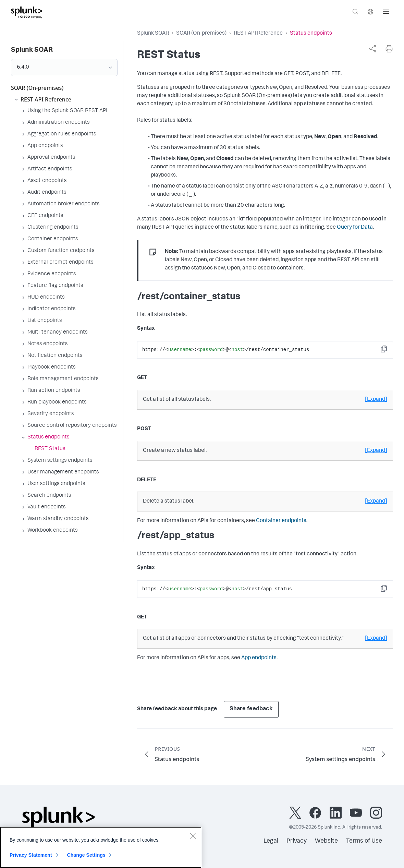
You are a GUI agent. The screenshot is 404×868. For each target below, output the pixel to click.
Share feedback (251, 709)
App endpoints (259, 658)
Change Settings (86, 859)
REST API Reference (258, 34)
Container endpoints (281, 521)
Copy (389, 351)
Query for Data (355, 228)
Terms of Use (364, 841)
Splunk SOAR (153, 34)
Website (326, 841)
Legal (271, 841)
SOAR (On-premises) (201, 34)
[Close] (193, 840)
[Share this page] (372, 49)
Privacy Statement (31, 859)
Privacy (297, 841)
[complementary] (372, 49)
